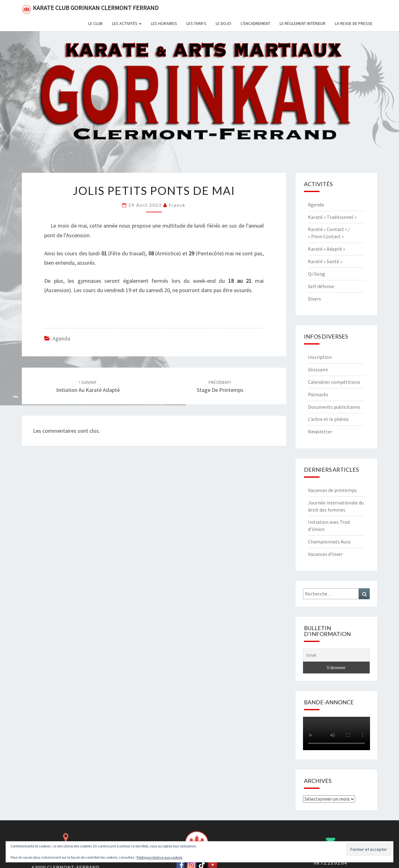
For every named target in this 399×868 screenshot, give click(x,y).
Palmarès (318, 394)
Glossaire (318, 369)
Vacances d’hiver (325, 554)
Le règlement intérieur (303, 23)
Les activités (127, 23)
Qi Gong (317, 274)
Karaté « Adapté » (327, 249)
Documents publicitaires (334, 407)
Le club (95, 23)
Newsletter (320, 432)
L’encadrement (255, 23)
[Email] (337, 655)
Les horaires (164, 23)
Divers (315, 299)
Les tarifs (196, 23)
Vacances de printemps (332, 490)
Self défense (321, 286)
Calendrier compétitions (334, 382)
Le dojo (224, 23)
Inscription (320, 357)
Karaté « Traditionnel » (332, 217)
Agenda (61, 338)
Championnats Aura (329, 542)
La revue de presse (354, 23)
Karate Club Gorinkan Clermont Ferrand (90, 9)
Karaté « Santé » (325, 261)
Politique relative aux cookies (159, 857)
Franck (177, 205)
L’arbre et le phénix (328, 419)
